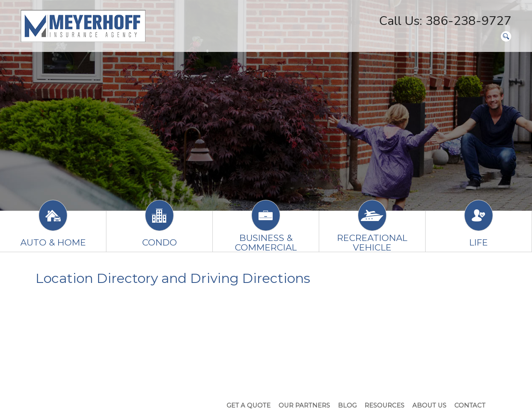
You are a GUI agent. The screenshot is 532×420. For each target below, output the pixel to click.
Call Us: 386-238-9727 (445, 21)
